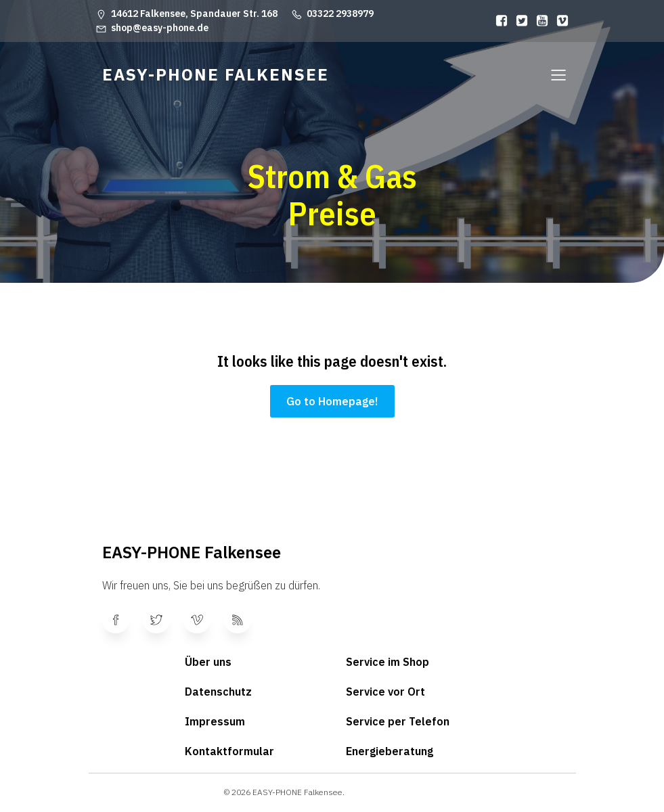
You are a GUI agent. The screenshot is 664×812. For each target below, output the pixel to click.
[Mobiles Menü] (559, 74)
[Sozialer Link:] (498, 21)
